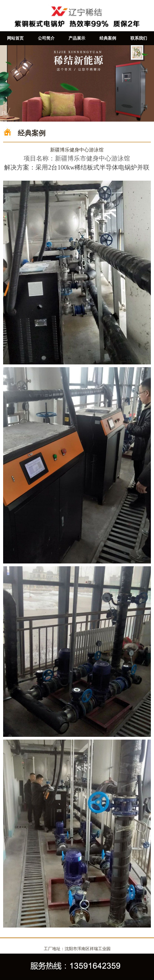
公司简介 (46, 38)
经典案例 (108, 38)
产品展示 (77, 38)
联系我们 (139, 38)
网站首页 (15, 38)
